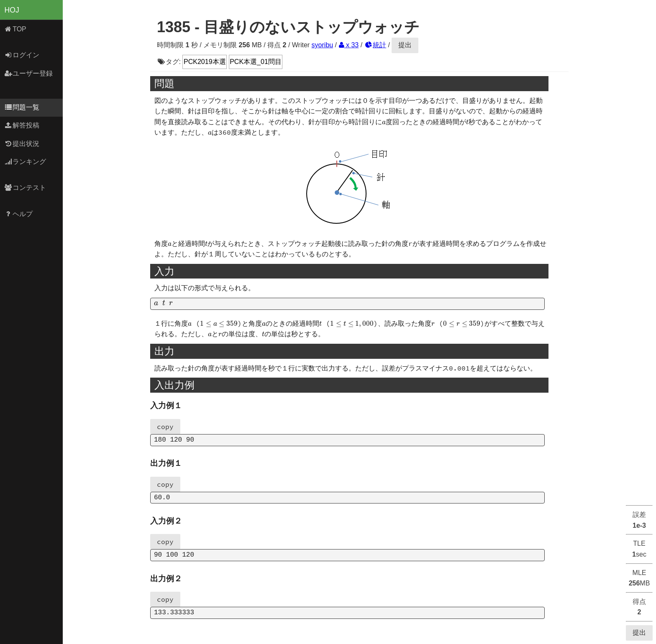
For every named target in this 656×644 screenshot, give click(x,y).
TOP (15, 29)
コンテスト (25, 188)
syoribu (323, 45)
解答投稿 (22, 125)
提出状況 (22, 144)
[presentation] (384, 123)
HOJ (12, 10)
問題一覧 (22, 107)
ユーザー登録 (29, 73)
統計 (375, 45)
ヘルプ (19, 214)
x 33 (349, 45)
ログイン (22, 55)
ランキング (25, 162)
